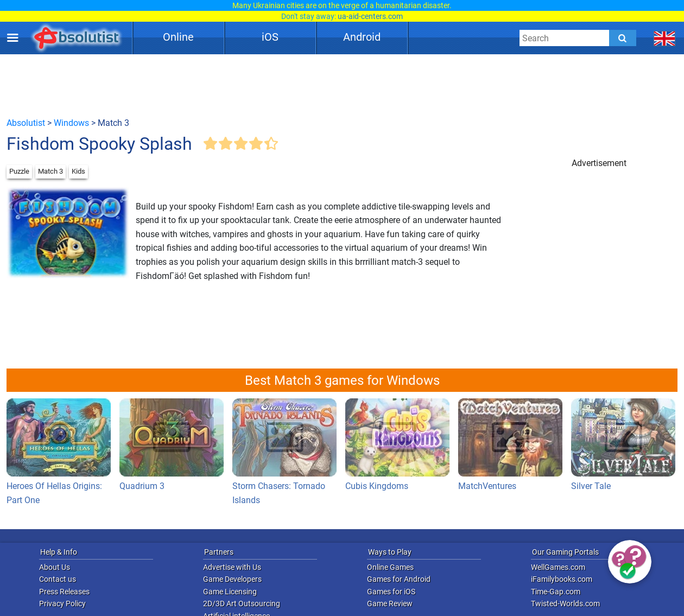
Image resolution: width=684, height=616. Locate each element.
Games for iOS (391, 592)
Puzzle (19, 171)
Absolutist (26, 123)
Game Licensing (230, 592)
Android (362, 37)
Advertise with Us (232, 567)
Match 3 (50, 171)
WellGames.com (558, 567)
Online (178, 37)
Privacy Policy (62, 604)
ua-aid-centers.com (370, 16)
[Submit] (623, 38)
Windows (71, 123)
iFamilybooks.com (562, 579)
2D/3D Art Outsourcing (242, 604)
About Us (55, 567)
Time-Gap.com (556, 592)
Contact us (58, 579)
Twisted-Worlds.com (565, 604)
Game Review (390, 604)
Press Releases (64, 592)
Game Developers (232, 579)
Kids (78, 171)
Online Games (390, 567)
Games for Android (399, 579)
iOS (270, 37)
